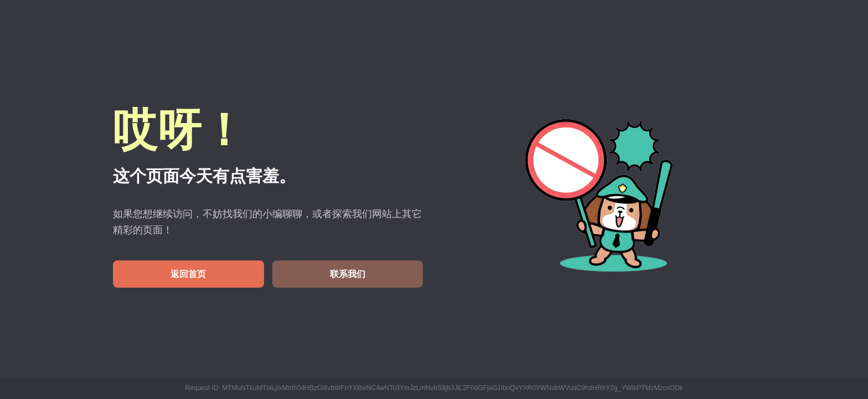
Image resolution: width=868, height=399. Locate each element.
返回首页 (188, 274)
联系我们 (348, 274)
